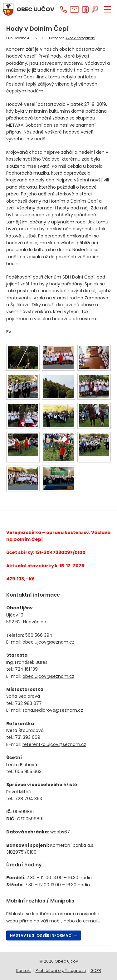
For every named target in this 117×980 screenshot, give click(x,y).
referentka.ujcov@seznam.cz (54, 744)
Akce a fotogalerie (80, 38)
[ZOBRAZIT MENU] (108, 9)
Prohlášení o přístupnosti (61, 971)
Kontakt (24, 971)
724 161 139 (26, 669)
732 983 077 (28, 703)
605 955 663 (28, 771)
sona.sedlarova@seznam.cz (53, 710)
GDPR (96, 971)
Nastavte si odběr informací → (44, 935)
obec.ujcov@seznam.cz (48, 642)
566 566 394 (39, 635)
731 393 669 (28, 737)
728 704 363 (29, 799)
